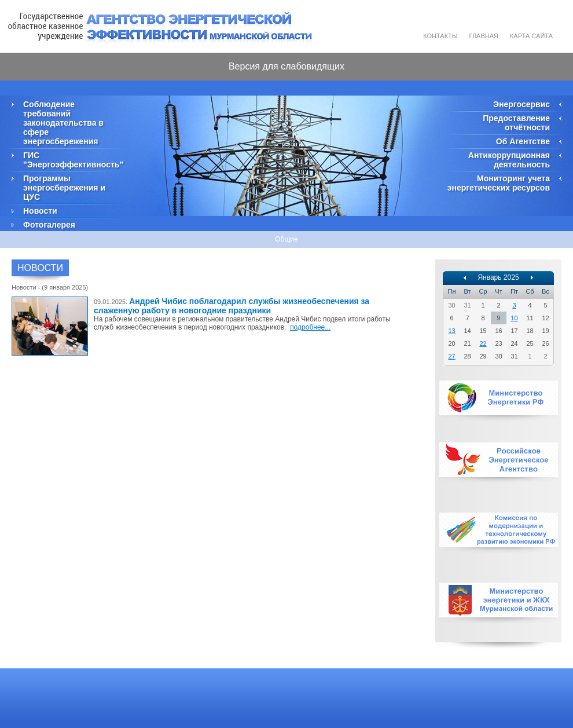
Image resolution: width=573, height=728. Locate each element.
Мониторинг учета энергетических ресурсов (499, 183)
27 (451, 356)
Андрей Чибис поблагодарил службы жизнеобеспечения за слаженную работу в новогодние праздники (232, 306)
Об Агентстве (523, 141)
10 (514, 318)
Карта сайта (531, 36)
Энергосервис (521, 104)
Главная (484, 36)
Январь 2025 (498, 277)
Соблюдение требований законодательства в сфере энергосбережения (63, 123)
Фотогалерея (49, 225)
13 (451, 331)
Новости (40, 211)
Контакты (440, 36)
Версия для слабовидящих (286, 66)
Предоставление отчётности (516, 123)
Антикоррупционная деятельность (509, 160)
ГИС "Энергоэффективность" (72, 160)
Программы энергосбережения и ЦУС (64, 188)
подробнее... (310, 327)
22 (483, 343)
